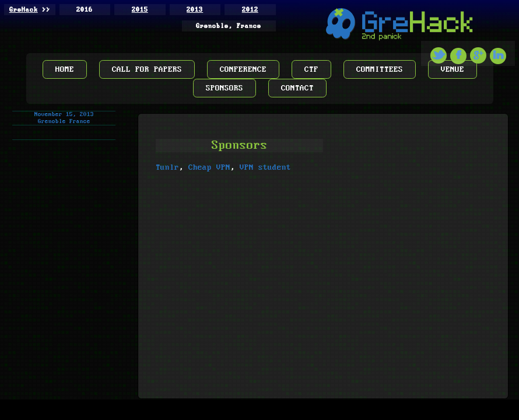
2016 (85, 10)
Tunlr (167, 167)
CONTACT (297, 88)
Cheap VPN (209, 167)
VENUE (453, 69)
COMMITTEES (380, 69)
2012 (250, 10)
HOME (65, 69)
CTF (311, 69)
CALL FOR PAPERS (147, 69)
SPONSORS (225, 88)
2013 (195, 10)
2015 (140, 10)
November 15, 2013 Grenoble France (64, 118)
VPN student (265, 167)
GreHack (24, 10)
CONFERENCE (243, 69)
